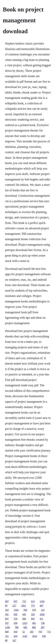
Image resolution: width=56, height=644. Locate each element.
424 (16, 636)
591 (7, 614)
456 (16, 632)
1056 (42, 614)
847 (7, 619)
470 (34, 610)
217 (14, 606)
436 (16, 623)
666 (24, 619)
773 (33, 606)
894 (34, 627)
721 (7, 636)
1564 (16, 610)
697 (7, 601)
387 (43, 627)
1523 (25, 623)
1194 (42, 601)
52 (24, 632)
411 (41, 619)
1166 (7, 627)
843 (33, 619)
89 (6, 640)
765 (40, 632)
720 (16, 619)
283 (32, 632)
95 (6, 606)
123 (43, 610)
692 (25, 627)
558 (44, 636)
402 (34, 623)
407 (42, 606)
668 (7, 632)
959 (25, 610)
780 (17, 627)
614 (33, 601)
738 (43, 623)
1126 (25, 636)
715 (24, 601)
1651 (24, 606)
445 (24, 614)
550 (33, 614)
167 (14, 640)
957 (16, 601)
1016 (34, 636)
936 (16, 614)
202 (7, 610)
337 (7, 623)
